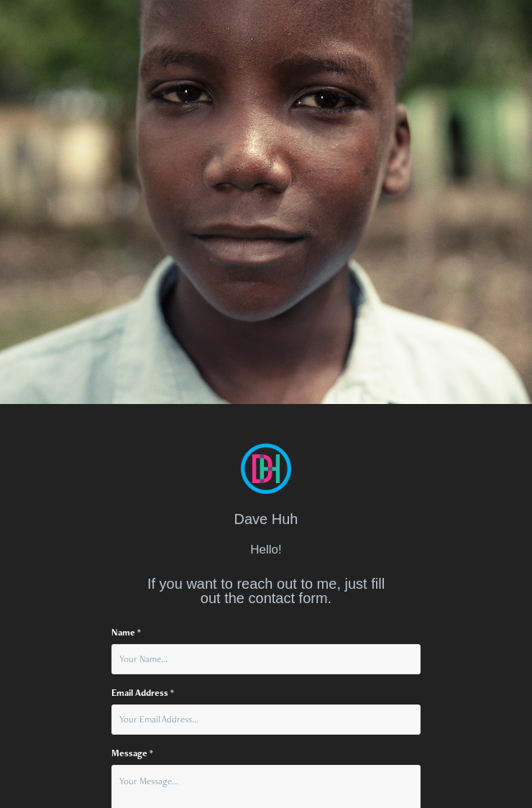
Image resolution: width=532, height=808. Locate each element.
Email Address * (143, 693)
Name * (126, 633)
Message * (132, 753)
